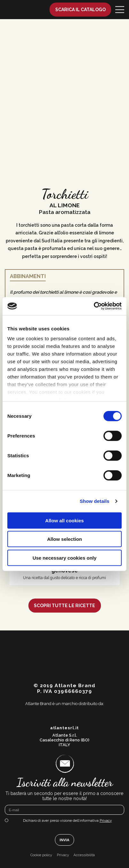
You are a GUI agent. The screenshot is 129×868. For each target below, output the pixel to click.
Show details (95, 501)
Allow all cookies (65, 520)
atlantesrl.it (65, 728)
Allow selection (64, 539)
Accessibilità (84, 855)
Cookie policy (41, 855)
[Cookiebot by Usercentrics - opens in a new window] (94, 306)
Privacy (106, 820)
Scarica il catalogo (80, 10)
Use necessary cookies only (64, 558)
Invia (64, 840)
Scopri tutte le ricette (64, 606)
